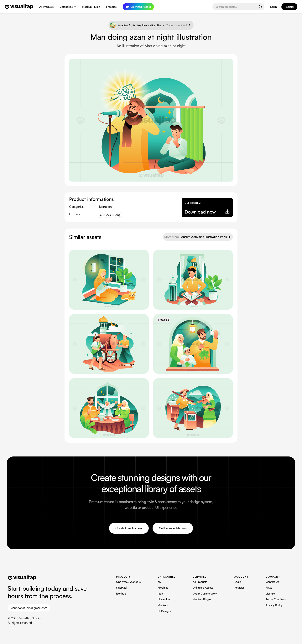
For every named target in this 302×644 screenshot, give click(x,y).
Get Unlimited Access (173, 528)
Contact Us (272, 582)
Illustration (164, 599)
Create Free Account (129, 528)
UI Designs (164, 611)
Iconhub (121, 593)
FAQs (269, 587)
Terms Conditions (276, 599)
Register (239, 587)
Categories (66, 7)
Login (273, 7)
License (270, 593)
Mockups (163, 605)
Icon (160, 593)
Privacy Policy (274, 605)
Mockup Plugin (91, 7)
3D (159, 582)
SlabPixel (122, 587)
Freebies (111, 7)
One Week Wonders (128, 582)
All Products (46, 7)
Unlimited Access (203, 587)
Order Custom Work (205, 593)
